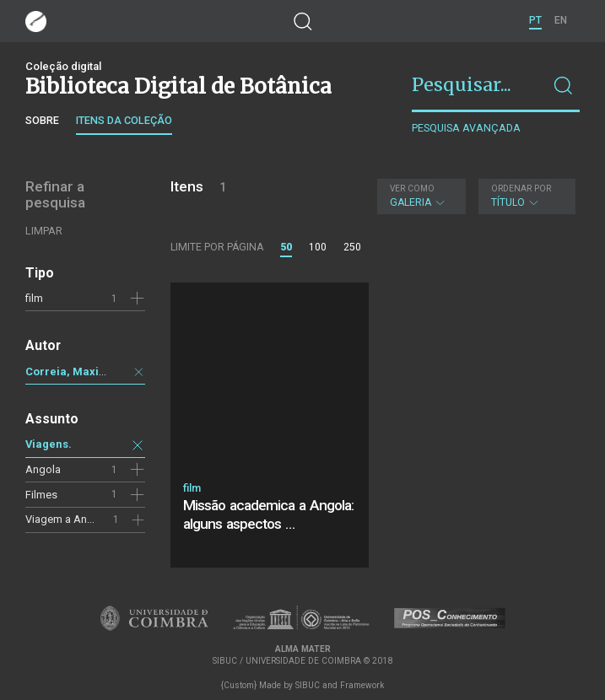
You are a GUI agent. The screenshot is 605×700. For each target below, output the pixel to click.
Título (525, 196)
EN (561, 20)
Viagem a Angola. (68, 519)
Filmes (41, 495)
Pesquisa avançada (466, 128)
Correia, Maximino (76, 372)
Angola (43, 469)
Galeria (420, 196)
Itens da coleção (124, 120)
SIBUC (308, 685)
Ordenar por (521, 188)
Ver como (412, 188)
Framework (362, 685)
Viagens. (49, 444)
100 (318, 247)
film (34, 298)
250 (352, 247)
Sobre (42, 120)
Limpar (44, 231)
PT (535, 20)
